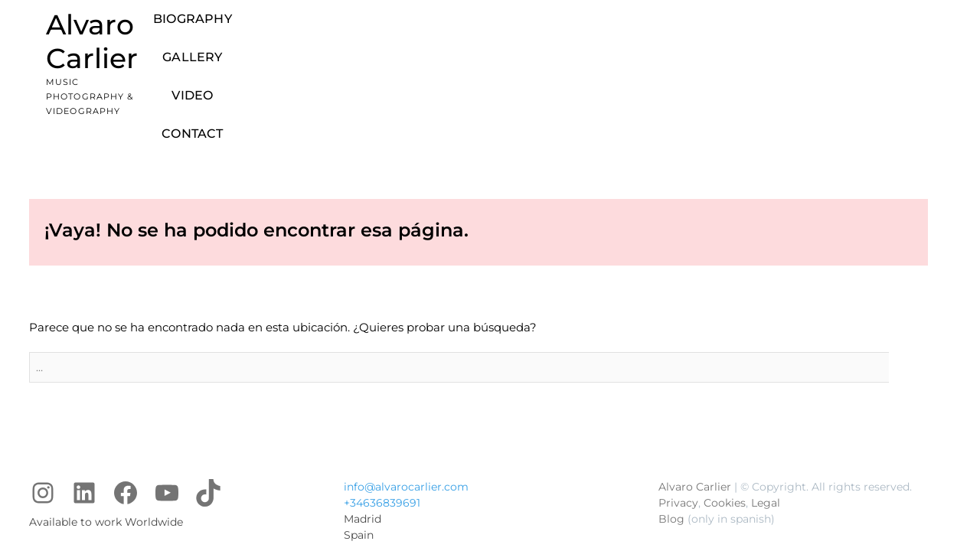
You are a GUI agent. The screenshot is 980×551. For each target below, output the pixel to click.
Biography (494, 31)
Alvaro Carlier (140, 24)
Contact (711, 31)
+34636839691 (382, 413)
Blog (671, 429)
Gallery (579, 31)
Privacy (678, 413)
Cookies (725, 413)
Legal (766, 413)
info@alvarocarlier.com (406, 397)
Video (645, 31)
